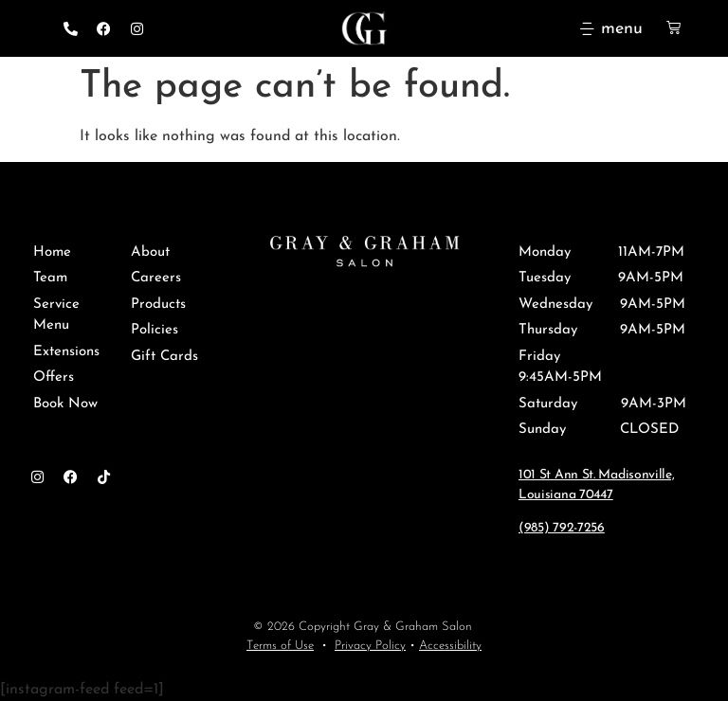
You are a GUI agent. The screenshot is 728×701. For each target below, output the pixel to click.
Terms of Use (280, 646)
